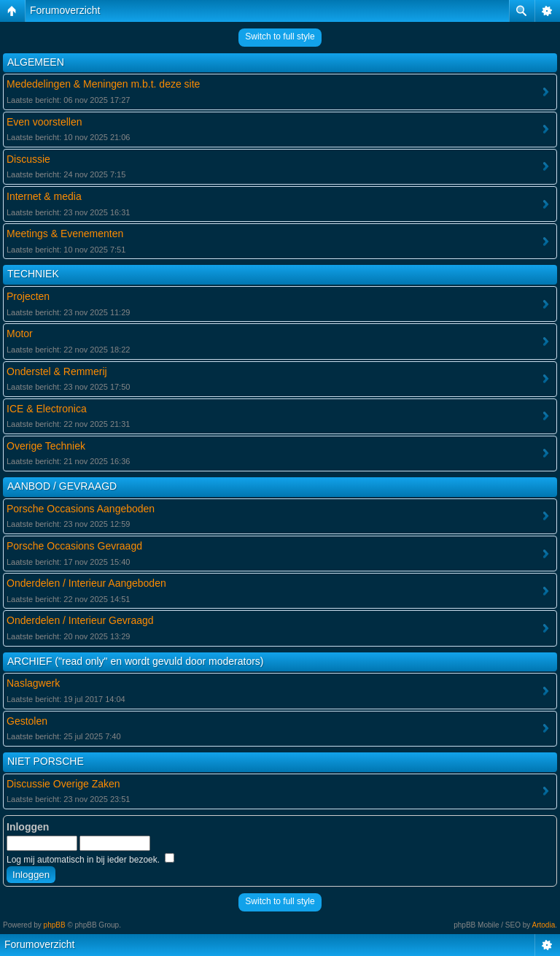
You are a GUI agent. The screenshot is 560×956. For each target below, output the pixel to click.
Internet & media (44, 196)
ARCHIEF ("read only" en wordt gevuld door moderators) (136, 661)
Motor (20, 334)
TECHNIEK (33, 274)
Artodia (544, 925)
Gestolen (27, 721)
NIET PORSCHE (46, 761)
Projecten (28, 296)
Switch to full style (280, 36)
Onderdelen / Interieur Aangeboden (86, 583)
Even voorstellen (44, 122)
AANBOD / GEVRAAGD (62, 486)
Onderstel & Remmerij (57, 371)
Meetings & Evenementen (65, 234)
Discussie (28, 159)
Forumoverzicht (65, 10)
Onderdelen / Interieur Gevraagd (80, 620)
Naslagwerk (33, 683)
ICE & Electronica (47, 409)
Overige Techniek (46, 446)
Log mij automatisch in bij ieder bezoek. (90, 860)
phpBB (55, 925)
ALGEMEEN (36, 62)
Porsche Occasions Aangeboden (81, 509)
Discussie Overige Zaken (63, 784)
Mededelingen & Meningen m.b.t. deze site (103, 84)
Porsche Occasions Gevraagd (74, 546)
